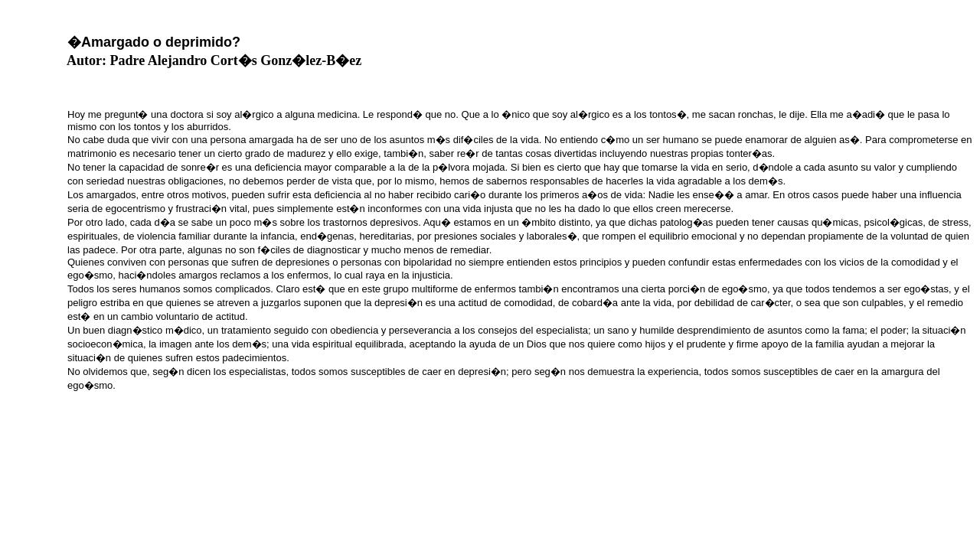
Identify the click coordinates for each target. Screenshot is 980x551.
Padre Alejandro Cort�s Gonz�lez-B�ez (236, 60)
